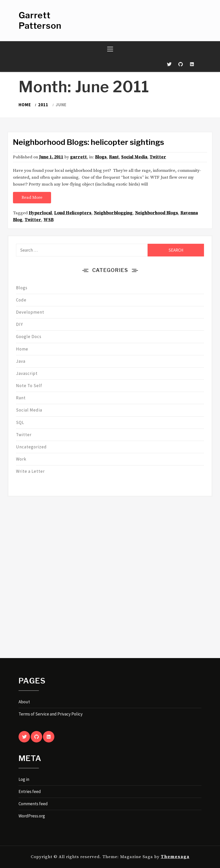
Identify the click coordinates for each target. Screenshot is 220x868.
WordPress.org (32, 816)
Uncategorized (31, 447)
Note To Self (29, 386)
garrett (78, 157)
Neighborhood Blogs (156, 213)
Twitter (158, 157)
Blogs (101, 157)
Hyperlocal (40, 213)
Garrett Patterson (40, 20)
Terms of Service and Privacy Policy (51, 714)
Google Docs (29, 337)
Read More (32, 197)
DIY (19, 324)
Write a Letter (30, 471)
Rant (114, 157)
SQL (20, 422)
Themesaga (175, 857)
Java (21, 361)
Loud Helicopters (73, 213)
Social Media (134, 157)
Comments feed (33, 804)
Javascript (27, 373)
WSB (49, 220)
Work (21, 459)
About (24, 702)
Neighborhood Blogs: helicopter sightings (89, 142)
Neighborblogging (113, 213)
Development (30, 312)
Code (21, 300)
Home (22, 349)
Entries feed (30, 791)
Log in (24, 779)
